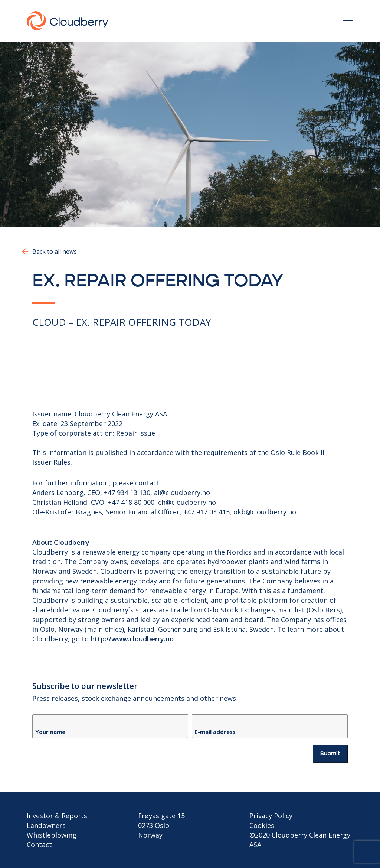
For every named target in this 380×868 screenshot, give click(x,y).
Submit (330, 754)
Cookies (262, 825)
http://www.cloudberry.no (132, 639)
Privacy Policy (271, 816)
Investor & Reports (57, 816)
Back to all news (55, 251)
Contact (39, 845)
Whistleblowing (52, 835)
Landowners (46, 825)
